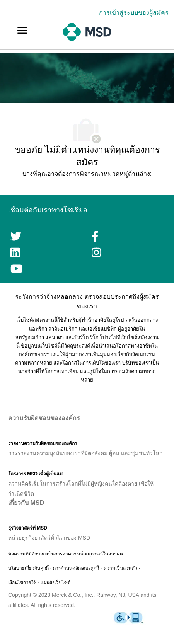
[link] (136, 13)
